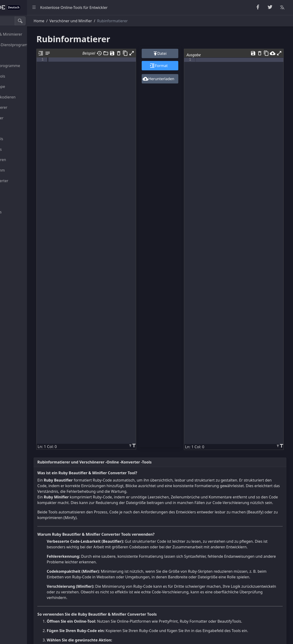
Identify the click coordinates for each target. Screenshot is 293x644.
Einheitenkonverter (23, 181)
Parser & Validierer (22, 107)
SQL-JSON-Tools (19, 149)
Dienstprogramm (21, 170)
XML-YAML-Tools (20, 139)
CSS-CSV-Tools (18, 128)
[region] (32, 330)
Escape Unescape (21, 87)
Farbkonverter (18, 191)
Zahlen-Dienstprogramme (28, 66)
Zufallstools (16, 55)
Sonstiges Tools (19, 212)
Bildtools (13, 202)
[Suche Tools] (27, 21)
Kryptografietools (21, 76)
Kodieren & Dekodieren (26, 97)
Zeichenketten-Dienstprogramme (32, 45)
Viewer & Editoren (21, 160)
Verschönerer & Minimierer (29, 34)
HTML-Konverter (20, 118)
